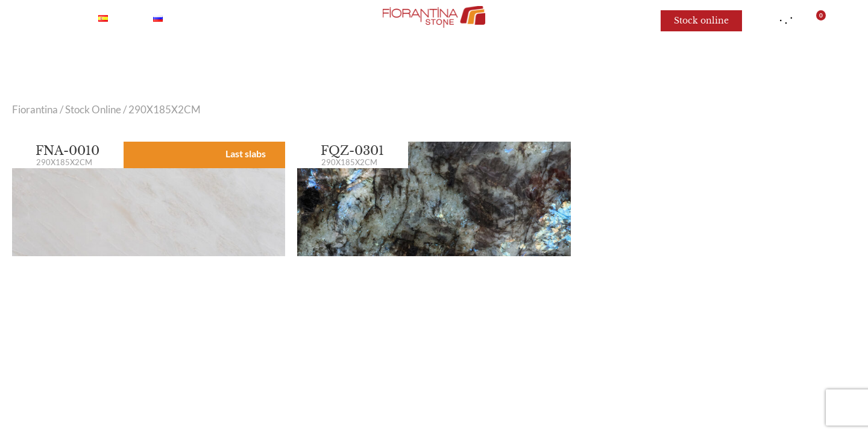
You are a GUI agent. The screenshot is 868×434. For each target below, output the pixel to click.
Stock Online (93, 110)
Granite (402, 60)
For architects (638, 60)
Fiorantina (35, 110)
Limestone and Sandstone (512, 60)
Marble (213, 60)
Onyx (270, 60)
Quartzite (333, 60)
